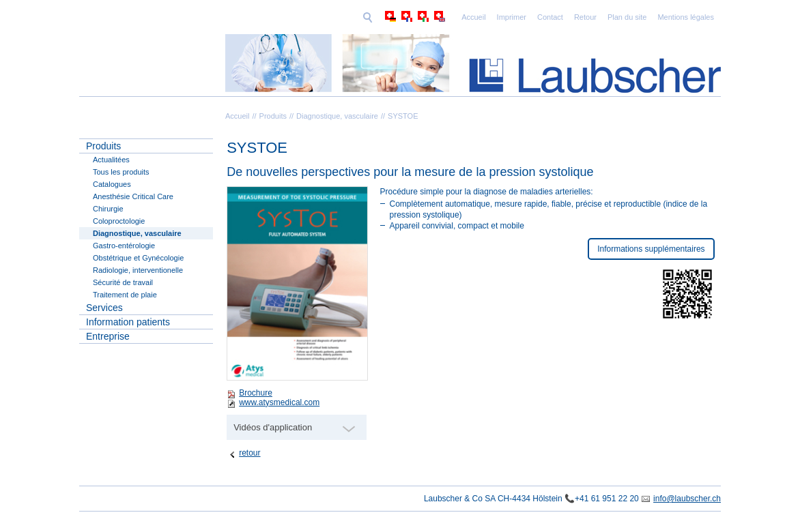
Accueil (379, 17)
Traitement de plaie (125, 295)
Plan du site (533, 17)
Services (104, 308)
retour (249, 453)
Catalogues (112, 184)
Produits (273, 116)
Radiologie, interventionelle (138, 270)
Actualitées (111, 160)
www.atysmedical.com (279, 402)
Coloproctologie (119, 221)
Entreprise (108, 336)
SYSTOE (403, 116)
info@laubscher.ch (687, 499)
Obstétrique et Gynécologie (138, 258)
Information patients (128, 322)
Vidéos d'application (273, 427)
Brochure (256, 393)
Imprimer (417, 17)
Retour (491, 17)
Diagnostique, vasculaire (337, 116)
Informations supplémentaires (651, 249)
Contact (456, 17)
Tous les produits (121, 172)
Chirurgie (108, 209)
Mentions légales (591, 17)
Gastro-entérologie (124, 246)
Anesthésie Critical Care (133, 196)
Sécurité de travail (123, 282)
